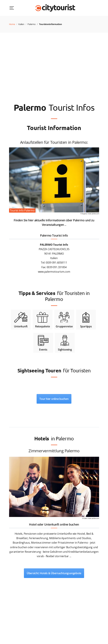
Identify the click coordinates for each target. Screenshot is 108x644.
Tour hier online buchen (54, 399)
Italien (21, 24)
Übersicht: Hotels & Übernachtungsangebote (54, 573)
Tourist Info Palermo (22, 210)
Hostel (81, 534)
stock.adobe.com (94, 214)
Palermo (31, 24)
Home (12, 24)
